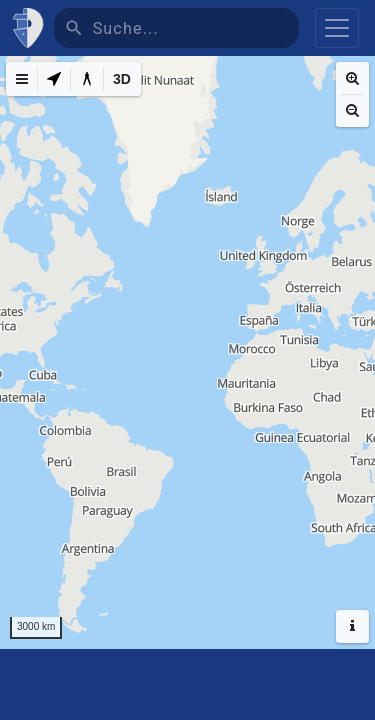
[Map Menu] (22, 79)
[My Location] (54, 79)
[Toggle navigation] (337, 28)
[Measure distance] (87, 79)
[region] (187, 352)
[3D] (122, 79)
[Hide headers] (352, 626)
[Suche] (196, 28)
